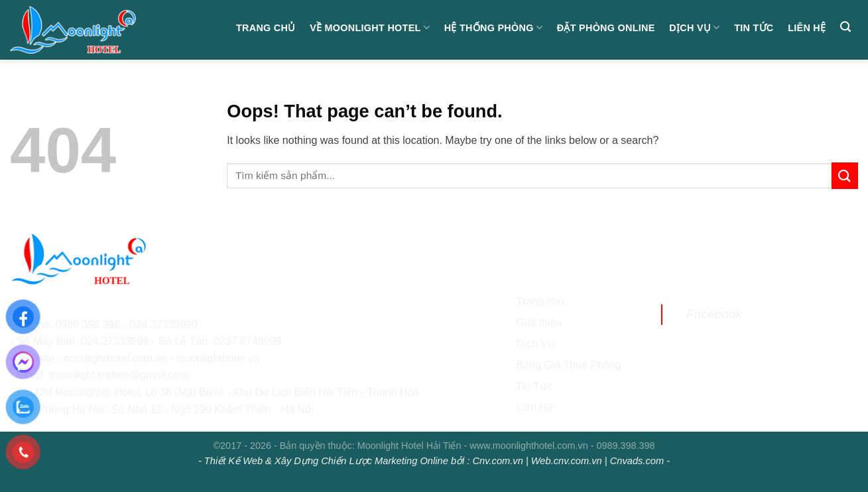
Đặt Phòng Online (606, 28)
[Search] (845, 27)
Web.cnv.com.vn (567, 461)
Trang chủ (266, 28)
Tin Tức (754, 28)
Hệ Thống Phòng (493, 28)
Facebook (714, 314)
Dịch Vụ (694, 28)
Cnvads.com (637, 461)
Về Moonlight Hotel (370, 28)
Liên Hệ (535, 407)
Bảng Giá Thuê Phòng (569, 365)
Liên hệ (807, 28)
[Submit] (845, 175)
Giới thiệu (539, 323)
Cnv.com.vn (498, 461)
